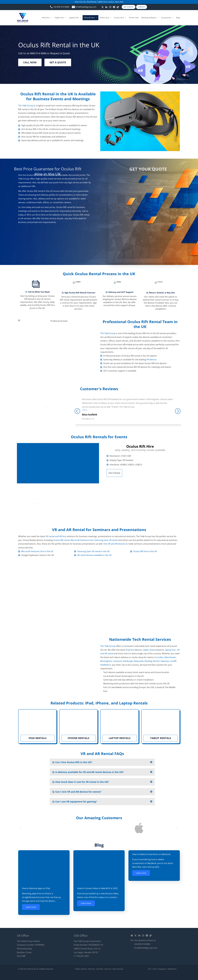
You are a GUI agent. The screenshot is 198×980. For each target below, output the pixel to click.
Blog (178, 18)
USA (149, 969)
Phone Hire (106, 18)
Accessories (167, 18)
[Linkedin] (139, 935)
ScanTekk (100, 969)
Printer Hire (134, 18)
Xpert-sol (108, 969)
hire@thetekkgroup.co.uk (131, 508)
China (155, 969)
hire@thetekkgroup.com (86, 7)
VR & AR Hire (90, 18)
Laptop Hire (75, 18)
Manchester (170, 657)
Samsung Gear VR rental (106, 540)
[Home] (132, 935)
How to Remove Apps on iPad (36, 888)
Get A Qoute (129, 7)
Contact (142, 7)
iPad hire (130, 650)
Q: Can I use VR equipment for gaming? (75, 802)
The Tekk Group (26, 106)
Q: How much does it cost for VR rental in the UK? (81, 782)
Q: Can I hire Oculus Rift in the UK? (72, 762)
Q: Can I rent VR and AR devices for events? (77, 792)
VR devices (151, 360)
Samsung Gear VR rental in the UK (93, 551)
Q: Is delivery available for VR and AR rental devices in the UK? (88, 772)
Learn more (31, 907)
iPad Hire (47, 18)
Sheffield (104, 665)
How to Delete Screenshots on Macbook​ (151, 854)
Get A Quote (114, 473)
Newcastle (139, 661)
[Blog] (118, 7)
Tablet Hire (60, 18)
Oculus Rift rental (61, 540)
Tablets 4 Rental (81, 969)
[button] (102, 762)
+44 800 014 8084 (61, 7)
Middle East (172, 969)
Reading (148, 661)
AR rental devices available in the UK (94, 555)
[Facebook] (114, 7)
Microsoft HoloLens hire (82, 540)
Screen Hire (120, 18)
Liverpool (117, 661)
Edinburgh (128, 661)
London (160, 657)
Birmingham (106, 661)
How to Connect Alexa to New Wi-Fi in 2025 (97, 888)
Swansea (165, 661)
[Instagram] (110, 7)
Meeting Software (150, 18)
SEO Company (118, 969)
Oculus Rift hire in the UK (145, 551)
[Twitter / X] (103, 7)
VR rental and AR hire (56, 536)
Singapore (162, 969)
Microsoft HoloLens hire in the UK (37, 551)
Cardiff (173, 661)
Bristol (156, 661)
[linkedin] (106, 7)
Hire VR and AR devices (114, 544)
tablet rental (149, 650)
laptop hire (170, 650)
